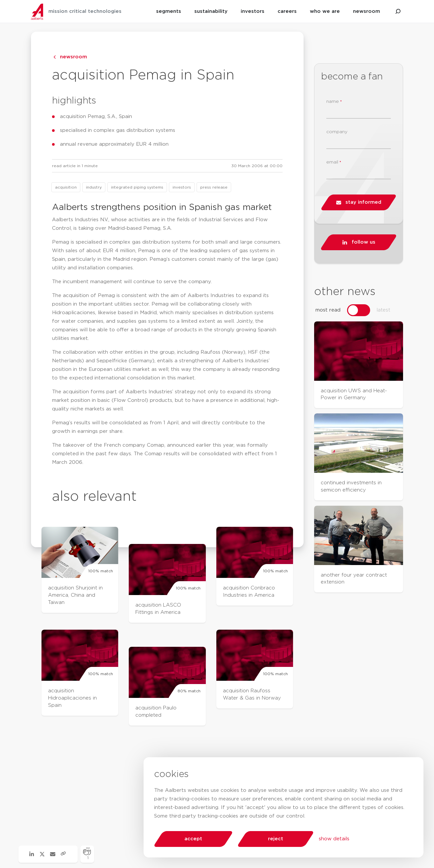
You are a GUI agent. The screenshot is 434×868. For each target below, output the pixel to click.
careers (287, 11)
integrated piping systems (137, 187)
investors (253, 11)
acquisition (66, 187)
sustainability (211, 11)
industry (94, 187)
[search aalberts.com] (398, 12)
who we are (325, 11)
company (337, 132)
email (334, 162)
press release (214, 187)
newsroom (366, 11)
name (334, 102)
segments (169, 11)
